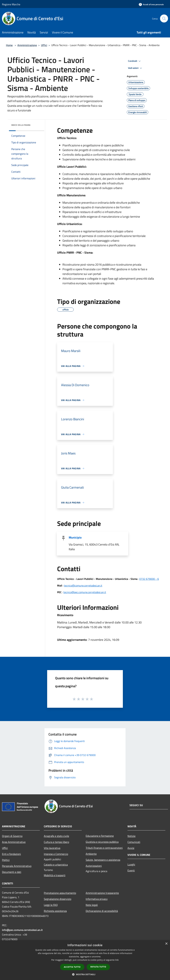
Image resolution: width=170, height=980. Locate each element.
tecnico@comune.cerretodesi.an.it (83, 586)
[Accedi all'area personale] (151, 4)
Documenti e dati (12, 872)
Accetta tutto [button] (72, 967)
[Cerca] (164, 18)
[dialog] (85, 960)
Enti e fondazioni (11, 854)
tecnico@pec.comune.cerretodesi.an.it (85, 592)
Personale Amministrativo (17, 866)
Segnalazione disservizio (58, 899)
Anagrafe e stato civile (56, 836)
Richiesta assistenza (55, 911)
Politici (6, 860)
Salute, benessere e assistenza (103, 860)
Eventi (131, 870)
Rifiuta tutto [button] (98, 967)
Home (9, 45)
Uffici (44, 45)
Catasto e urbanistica (56, 865)
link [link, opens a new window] (117, 960)
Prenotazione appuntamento (60, 893)
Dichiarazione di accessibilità (102, 911)
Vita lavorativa (52, 848)
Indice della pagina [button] (21, 125)
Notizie (131, 836)
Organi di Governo (12, 836)
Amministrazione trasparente (102, 893)
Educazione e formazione (100, 836)
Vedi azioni (135, 68)
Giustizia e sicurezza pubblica (102, 842)
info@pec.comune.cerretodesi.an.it (22, 930)
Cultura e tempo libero (56, 842)
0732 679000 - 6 (149, 579)
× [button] (166, 944)
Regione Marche (11, 4)
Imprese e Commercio (56, 854)
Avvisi (131, 848)
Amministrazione (27, 45)
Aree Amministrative (14, 842)
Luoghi (131, 864)
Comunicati (134, 842)
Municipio (75, 537)
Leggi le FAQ (51, 905)
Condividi (135, 61)
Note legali (92, 905)
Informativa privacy (97, 899)
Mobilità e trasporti (55, 875)
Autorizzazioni (94, 866)
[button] (85, 974)
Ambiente (91, 854)
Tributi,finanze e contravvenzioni (104, 848)
